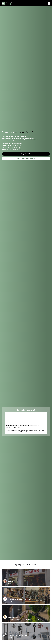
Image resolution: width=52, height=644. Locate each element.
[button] (49, 3)
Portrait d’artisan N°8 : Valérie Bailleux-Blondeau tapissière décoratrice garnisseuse (23, 426)
